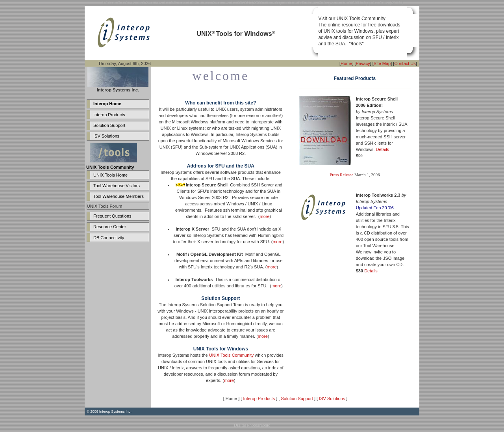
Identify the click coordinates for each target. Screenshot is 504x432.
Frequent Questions (112, 216)
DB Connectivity (109, 238)
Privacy (363, 63)
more (265, 216)
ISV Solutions (106, 136)
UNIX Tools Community (232, 355)
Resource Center (110, 227)
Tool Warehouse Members (119, 196)
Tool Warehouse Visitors (117, 186)
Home (346, 63)
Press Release (341, 175)
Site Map (382, 63)
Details (382, 149)
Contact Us (405, 63)
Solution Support (109, 125)
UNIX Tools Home (110, 175)
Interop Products (109, 115)
